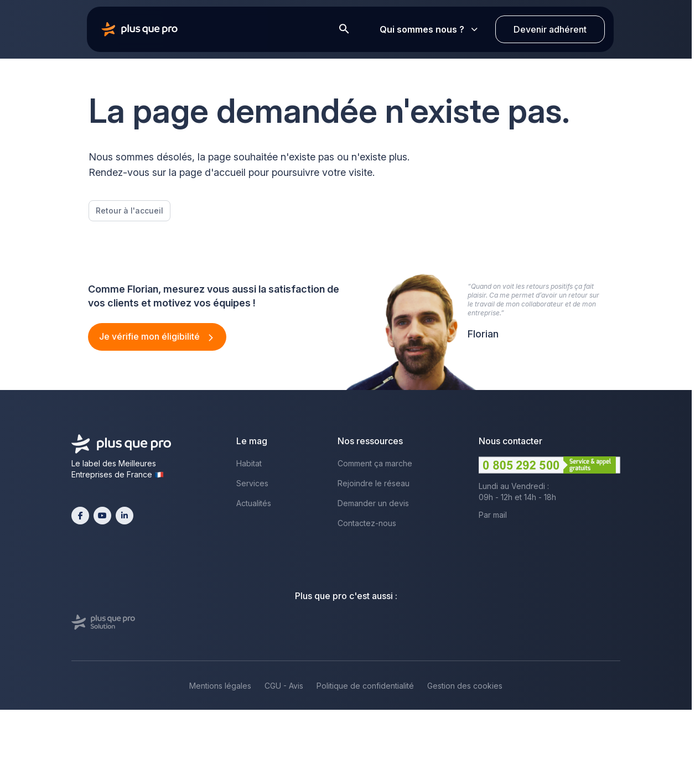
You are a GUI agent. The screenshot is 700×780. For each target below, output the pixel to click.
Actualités (254, 503)
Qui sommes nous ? (429, 29)
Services (252, 483)
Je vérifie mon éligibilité (151, 336)
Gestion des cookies (465, 686)
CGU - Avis (284, 686)
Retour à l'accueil (129, 210)
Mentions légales (220, 686)
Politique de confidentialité (365, 686)
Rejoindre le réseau (374, 483)
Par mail (493, 515)
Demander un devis (373, 503)
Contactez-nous (367, 523)
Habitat (249, 463)
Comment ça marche (375, 463)
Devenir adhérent (550, 29)
